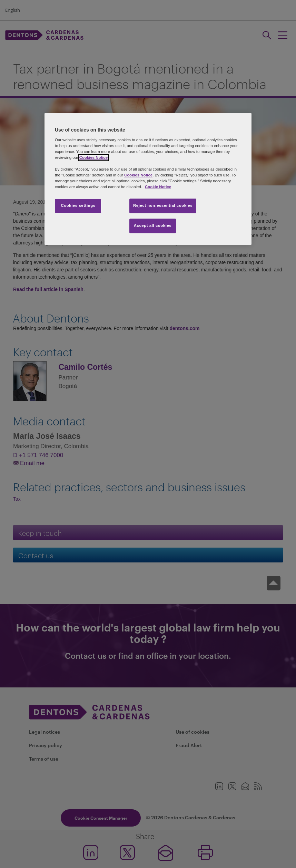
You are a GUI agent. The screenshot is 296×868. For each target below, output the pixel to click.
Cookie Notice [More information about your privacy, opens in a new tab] (158, 187)
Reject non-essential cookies (163, 206)
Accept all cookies (153, 226)
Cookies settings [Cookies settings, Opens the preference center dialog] (78, 206)
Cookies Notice (93, 157)
